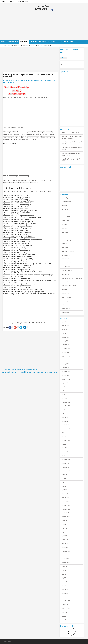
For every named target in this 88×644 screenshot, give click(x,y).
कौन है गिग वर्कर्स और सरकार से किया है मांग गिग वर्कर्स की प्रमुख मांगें (72, 137)
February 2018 (65, 543)
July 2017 (64, 570)
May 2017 (64, 578)
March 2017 (65, 586)
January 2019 (65, 501)
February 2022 (65, 417)
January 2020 (65, 456)
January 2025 (65, 341)
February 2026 (65, 326)
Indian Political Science (68, 251)
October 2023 (65, 375)
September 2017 (66, 563)
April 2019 (64, 490)
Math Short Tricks (66, 259)
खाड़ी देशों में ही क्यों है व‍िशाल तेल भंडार (71, 133)
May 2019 (64, 486)
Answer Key (65, 198)
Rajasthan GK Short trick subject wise (72, 278)
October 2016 (65, 605)
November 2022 (66, 406)
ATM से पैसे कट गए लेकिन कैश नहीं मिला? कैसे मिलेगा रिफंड (72, 143)
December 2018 (66, 505)
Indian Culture (65, 232)
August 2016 (65, 612)
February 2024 (65, 360)
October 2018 (65, 513)
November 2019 (66, 463)
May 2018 (64, 532)
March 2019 (65, 494)
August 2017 (65, 566)
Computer (64, 205)
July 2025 (64, 333)
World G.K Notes (66, 309)
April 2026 (64, 322)
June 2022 (64, 414)
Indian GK (64, 244)
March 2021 (65, 436)
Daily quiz (16, 81)
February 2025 (65, 337)
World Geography (66, 312)
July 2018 (64, 524)
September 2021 (66, 429)
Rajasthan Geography (67, 270)
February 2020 (65, 452)
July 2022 (64, 410)
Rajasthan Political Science (69, 286)
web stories (65, 305)
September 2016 (66, 609)
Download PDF (66, 217)
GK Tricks (64, 225)
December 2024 (66, 345)
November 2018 (66, 509)
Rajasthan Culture (66, 263)
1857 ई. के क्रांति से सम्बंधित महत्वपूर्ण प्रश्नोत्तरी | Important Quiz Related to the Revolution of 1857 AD (30, 372)
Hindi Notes (65, 228)
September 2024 (66, 356)
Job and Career (66, 255)
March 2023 (65, 398)
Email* (69, 53)
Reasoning (64, 290)
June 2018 (64, 528)
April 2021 (64, 433)
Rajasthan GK (65, 274)
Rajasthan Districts (67, 267)
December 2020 (66, 440)
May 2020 (64, 444)
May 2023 (64, 394)
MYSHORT (41, 9)
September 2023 (66, 379)
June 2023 (64, 391)
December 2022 (66, 402)
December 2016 (66, 597)
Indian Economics (66, 236)
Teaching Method (66, 297)
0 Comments (10, 83)
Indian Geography (66, 240)
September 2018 (66, 517)
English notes (65, 221)
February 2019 (65, 498)
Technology (23, 81)
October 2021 (65, 425)
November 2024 (66, 349)
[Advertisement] (38, 26)
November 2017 (66, 555)
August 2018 (65, 521)
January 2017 (65, 593)
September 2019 (66, 471)
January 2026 (65, 329)
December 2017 (66, 551)
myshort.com (7, 641)
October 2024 (65, 352)
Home (5, 45)
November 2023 (66, 371)
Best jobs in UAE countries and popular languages (72, 149)
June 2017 (64, 574)
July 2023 (64, 387)
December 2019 (66, 459)
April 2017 (64, 582)
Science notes (65, 293)
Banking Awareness (67, 202)
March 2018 (65, 540)
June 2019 (64, 482)
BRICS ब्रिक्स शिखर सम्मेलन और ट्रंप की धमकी (71, 160)
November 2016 (66, 601)
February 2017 (65, 589)
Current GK (11, 45)
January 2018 (65, 547)
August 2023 (65, 383)
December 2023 (66, 368)
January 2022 (65, 421)
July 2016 (64, 616)
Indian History (65, 247)
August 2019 (65, 475)
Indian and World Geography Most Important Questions (20, 369)
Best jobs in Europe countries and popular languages (71, 154)
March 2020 (65, 448)
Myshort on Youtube (44, 6)
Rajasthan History (66, 282)
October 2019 (65, 467)
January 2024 (65, 364)
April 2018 (64, 536)
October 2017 (65, 559)
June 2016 (64, 620)
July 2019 (64, 478)
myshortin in (51, 81)
